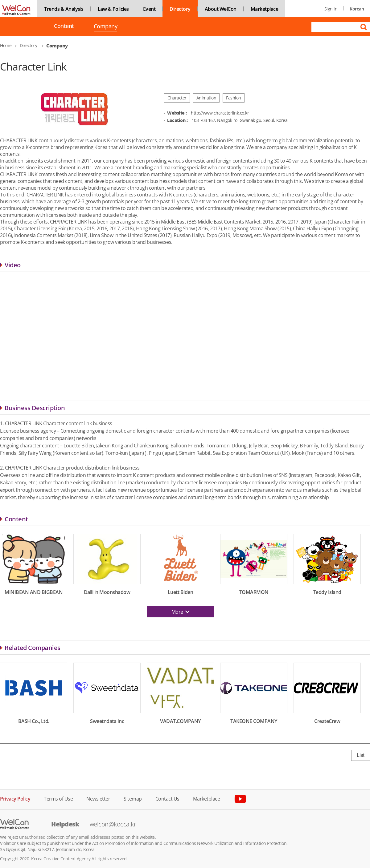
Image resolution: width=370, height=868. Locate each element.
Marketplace (265, 9)
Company (106, 27)
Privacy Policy (15, 798)
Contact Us (167, 798)
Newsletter (98, 798)
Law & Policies (113, 9)
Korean (357, 9)
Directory (180, 9)
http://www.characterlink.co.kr (220, 113)
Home (6, 45)
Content (64, 26)
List (361, 755)
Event (149, 9)
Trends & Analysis (64, 9)
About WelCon (221, 9)
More (181, 612)
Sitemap (133, 798)
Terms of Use (58, 798)
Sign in (331, 9)
